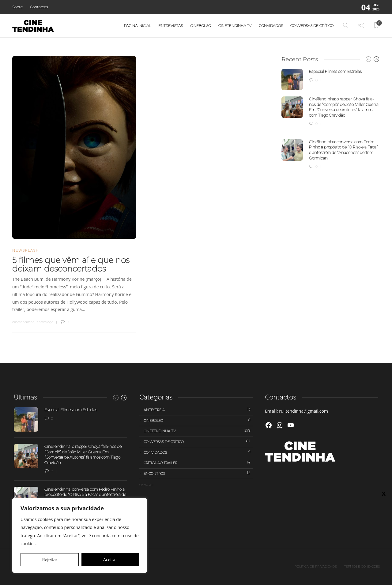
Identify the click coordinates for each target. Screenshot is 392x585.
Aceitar (110, 559)
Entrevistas (171, 26)
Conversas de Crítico (312, 26)
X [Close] (384, 493)
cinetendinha (23, 322)
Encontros (198, 473)
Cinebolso (201, 26)
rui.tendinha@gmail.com (303, 411)
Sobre (17, 7)
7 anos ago (45, 322)
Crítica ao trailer (198, 463)
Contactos (39, 7)
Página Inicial (138, 26)
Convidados (271, 26)
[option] (331, 119)
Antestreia (198, 410)
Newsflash (26, 250)
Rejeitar (50, 559)
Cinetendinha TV (235, 26)
